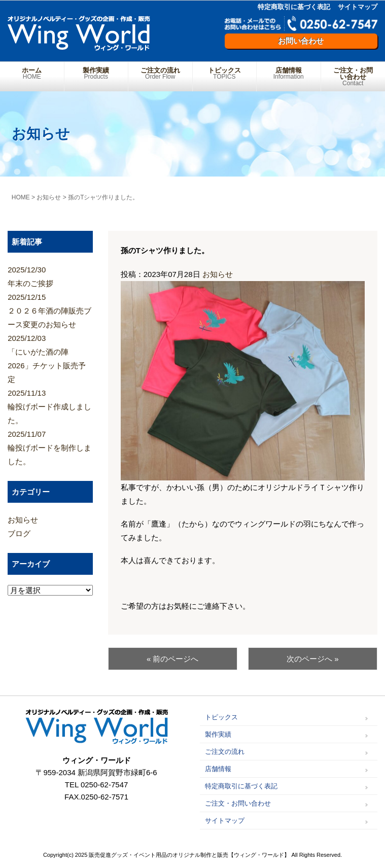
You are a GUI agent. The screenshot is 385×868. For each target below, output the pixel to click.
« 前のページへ (173, 659)
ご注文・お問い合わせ (353, 77)
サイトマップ (358, 7)
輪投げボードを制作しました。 (50, 446)
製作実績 (96, 73)
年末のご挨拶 (50, 275)
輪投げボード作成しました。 (50, 405)
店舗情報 (289, 73)
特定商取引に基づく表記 (294, 7)
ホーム (32, 73)
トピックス (225, 73)
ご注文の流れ (160, 73)
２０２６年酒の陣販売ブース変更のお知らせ (50, 309)
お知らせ (218, 274)
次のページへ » (313, 659)
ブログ (19, 533)
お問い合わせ (301, 41)
